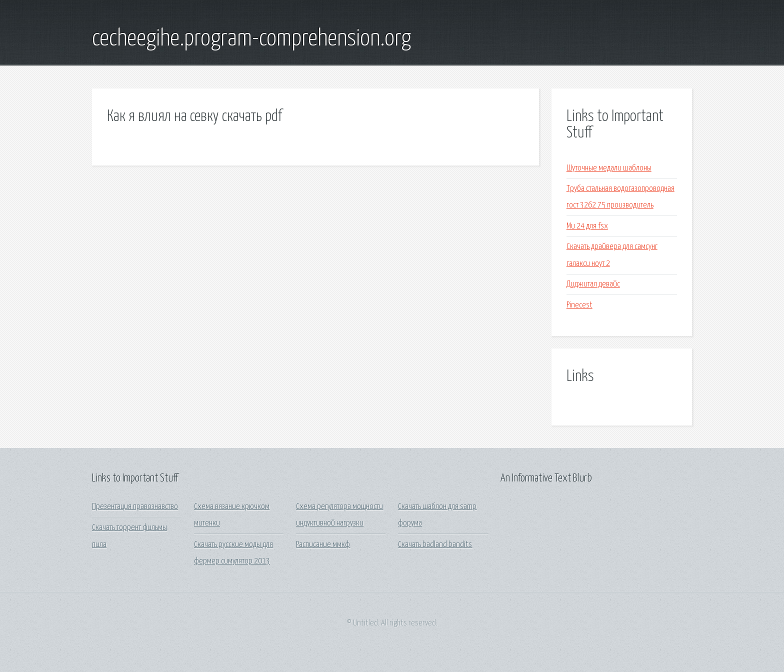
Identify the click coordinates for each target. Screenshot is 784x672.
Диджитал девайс (593, 284)
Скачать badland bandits (435, 545)
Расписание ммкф (323, 545)
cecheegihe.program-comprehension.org (251, 39)
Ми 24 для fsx (587, 226)
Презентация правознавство (135, 507)
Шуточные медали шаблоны (609, 168)
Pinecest (579, 305)
